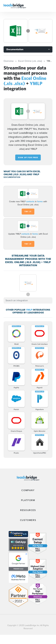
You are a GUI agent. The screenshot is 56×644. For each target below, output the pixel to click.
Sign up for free (28, 158)
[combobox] (28, 300)
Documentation (15, 49)
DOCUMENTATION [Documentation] (12, 177)
